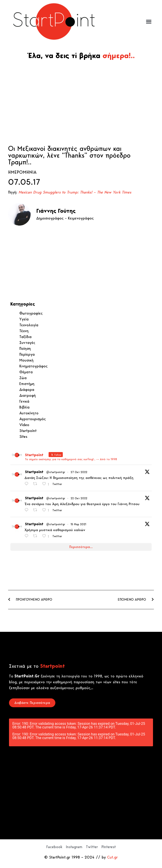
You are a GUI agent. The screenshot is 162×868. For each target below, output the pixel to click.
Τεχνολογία (29, 325)
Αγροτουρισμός (33, 419)
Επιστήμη (27, 384)
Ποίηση (25, 348)
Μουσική (26, 360)
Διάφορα (27, 390)
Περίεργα (27, 354)
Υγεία (24, 319)
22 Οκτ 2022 (79, 498)
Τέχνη (24, 331)
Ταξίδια (25, 337)
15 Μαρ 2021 (78, 524)
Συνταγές (27, 343)
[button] (149, 22)
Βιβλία (24, 407)
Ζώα (23, 378)
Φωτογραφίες (31, 313)
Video (24, 425)
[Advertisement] (81, 102)
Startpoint (28, 431)
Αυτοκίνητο (29, 413)
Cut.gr (112, 857)
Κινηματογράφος (34, 366)
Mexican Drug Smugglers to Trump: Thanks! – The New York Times (75, 192)
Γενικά (24, 401)
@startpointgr (56, 472)
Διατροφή (28, 395)
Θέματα (26, 372)
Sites (23, 436)
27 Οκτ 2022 (79, 472)
